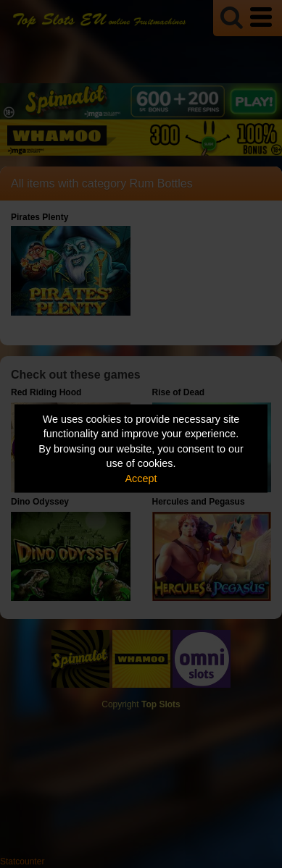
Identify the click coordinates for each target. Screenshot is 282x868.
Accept (141, 478)
